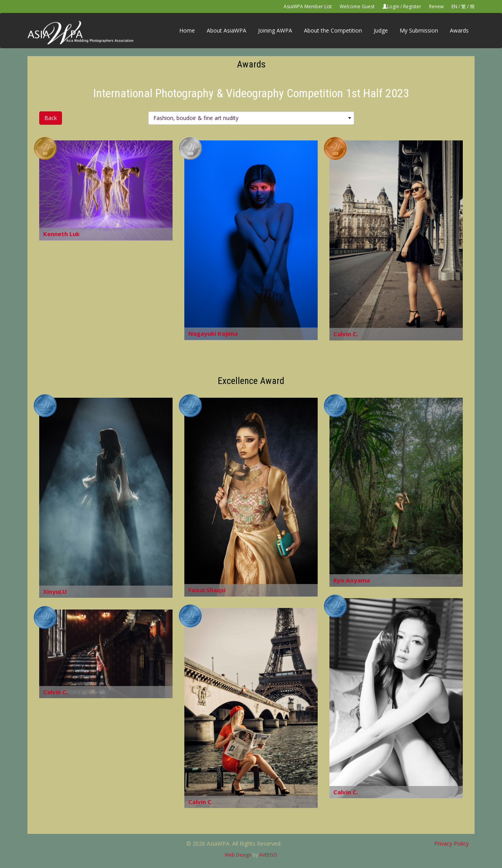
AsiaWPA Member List (308, 6)
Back (51, 118)
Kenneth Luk (61, 234)
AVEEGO (268, 855)
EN (454, 6)
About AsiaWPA (226, 30)
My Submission (419, 30)
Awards (459, 30)
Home (187, 30)
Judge (381, 30)
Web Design (238, 855)
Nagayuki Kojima (213, 333)
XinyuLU (55, 591)
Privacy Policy (451, 843)
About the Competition (333, 30)
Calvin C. (346, 334)
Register (412, 6)
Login (393, 6)
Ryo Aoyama (352, 580)
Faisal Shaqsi (207, 590)
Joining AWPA (275, 30)
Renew (436, 6)
